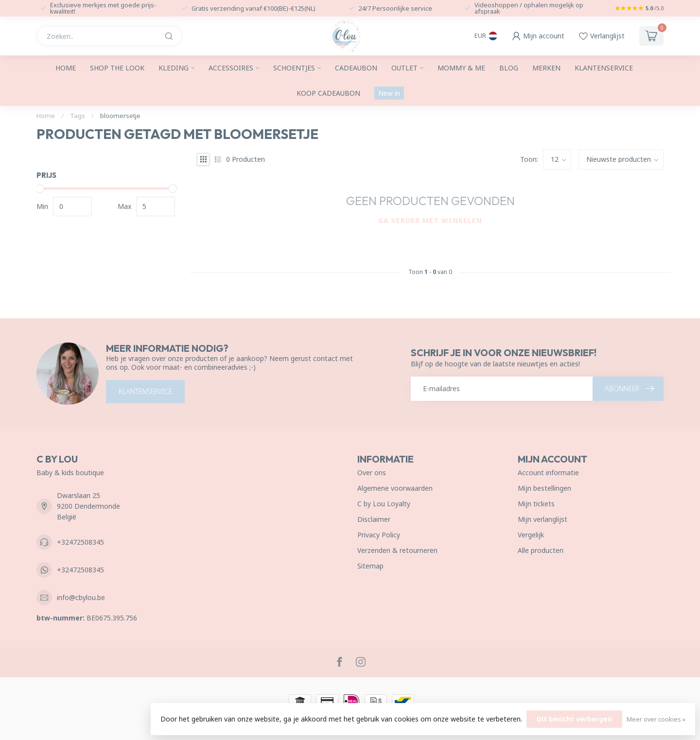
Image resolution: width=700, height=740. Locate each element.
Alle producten (541, 550)
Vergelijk (531, 535)
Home (66, 68)
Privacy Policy (379, 535)
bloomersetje (120, 116)
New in (389, 93)
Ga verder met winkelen (430, 220)
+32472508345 (80, 542)
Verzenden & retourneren (397, 550)
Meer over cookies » (656, 719)
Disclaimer (374, 519)
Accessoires (231, 68)
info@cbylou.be (81, 597)
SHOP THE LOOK (117, 68)
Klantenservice (604, 68)
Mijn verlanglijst (542, 519)
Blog (509, 68)
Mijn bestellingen (544, 488)
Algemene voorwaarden (395, 488)
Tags (78, 116)
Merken (546, 68)
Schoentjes (294, 68)
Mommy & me (461, 68)
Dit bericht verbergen (574, 719)
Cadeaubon (356, 68)
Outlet (404, 68)
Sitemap (370, 566)
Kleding (174, 68)
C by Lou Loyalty (384, 504)
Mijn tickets (536, 504)
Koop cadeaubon (328, 93)
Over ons (372, 473)
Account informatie (548, 473)
